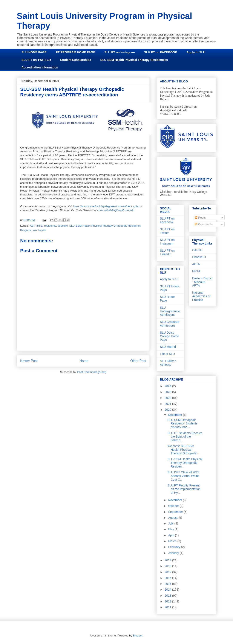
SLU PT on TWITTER (36, 60)
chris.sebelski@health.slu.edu (116, 210)
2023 (168, 392)
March (173, 541)
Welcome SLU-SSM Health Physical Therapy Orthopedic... (184, 450)
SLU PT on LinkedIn (167, 252)
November (175, 500)
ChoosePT (199, 257)
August (173, 518)
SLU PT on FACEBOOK (161, 52)
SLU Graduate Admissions (170, 324)
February (175, 547)
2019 (168, 560)
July (171, 523)
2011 (168, 607)
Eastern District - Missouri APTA (202, 282)
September (176, 512)
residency (50, 226)
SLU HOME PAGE (34, 52)
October (174, 506)
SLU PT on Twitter (167, 231)
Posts (200, 218)
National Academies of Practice (201, 296)
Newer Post (29, 361)
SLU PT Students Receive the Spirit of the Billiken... (185, 437)
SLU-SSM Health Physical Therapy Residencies (134, 60)
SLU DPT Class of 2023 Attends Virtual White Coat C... (183, 476)
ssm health (39, 230)
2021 (168, 404)
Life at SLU (167, 354)
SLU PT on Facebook (167, 220)
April (172, 535)
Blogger (138, 635)
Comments (204, 224)
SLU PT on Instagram (120, 52)
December (175, 415)
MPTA (196, 271)
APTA (196, 264)
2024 (168, 386)
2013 (168, 596)
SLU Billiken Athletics (168, 363)
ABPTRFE (36, 226)
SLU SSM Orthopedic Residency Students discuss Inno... (182, 424)
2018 (168, 566)
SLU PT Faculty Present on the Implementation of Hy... (184, 489)
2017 (168, 572)
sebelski (63, 226)
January (174, 553)
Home (84, 361)
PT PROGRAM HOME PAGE (75, 52)
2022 (168, 398)
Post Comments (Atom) (92, 372)
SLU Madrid (168, 347)
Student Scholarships (76, 60)
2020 (168, 410)
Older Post (138, 361)
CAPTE (197, 250)
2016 (168, 578)
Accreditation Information (40, 67)
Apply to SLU (196, 52)
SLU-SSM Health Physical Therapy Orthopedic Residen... (185, 463)
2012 (168, 601)
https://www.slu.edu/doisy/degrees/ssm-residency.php (106, 206)
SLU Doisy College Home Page (169, 336)
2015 (168, 584)
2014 (168, 590)
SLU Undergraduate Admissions (170, 311)
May (171, 529)
